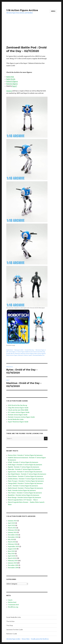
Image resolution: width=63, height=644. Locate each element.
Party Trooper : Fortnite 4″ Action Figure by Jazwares (26, 481)
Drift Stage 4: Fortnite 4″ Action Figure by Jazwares (25, 465)
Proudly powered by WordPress (40, 639)
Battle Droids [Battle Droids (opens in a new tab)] (11, 79)
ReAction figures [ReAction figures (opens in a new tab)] (12, 84)
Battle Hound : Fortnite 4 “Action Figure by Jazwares (25, 488)
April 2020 (12, 556)
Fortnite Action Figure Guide (18, 415)
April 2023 (11, 523)
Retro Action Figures (40, 353)
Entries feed (12, 602)
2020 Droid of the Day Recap (18, 405)
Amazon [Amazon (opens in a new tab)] (9, 91)
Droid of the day (41, 352)
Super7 (30, 355)
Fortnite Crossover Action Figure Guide (21, 417)
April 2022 (12, 525)
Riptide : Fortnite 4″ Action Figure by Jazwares (24, 467)
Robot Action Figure (12, 355)
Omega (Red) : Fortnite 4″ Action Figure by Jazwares (25, 483)
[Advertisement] (32, 33)
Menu (53, 11)
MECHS (13, 353)
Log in (10, 600)
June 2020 (11, 551)
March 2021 (12, 542)
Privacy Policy (26, 639)
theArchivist (10, 350)
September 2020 (13, 546)
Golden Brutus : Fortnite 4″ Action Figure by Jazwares (26, 479)
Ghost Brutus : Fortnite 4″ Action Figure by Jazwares (26, 476)
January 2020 (12, 563)
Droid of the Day (29, 350)
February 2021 (13, 544)
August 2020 (12, 549)
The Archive (10, 621)
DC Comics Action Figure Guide (19, 412)
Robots (26, 355)
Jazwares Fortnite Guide (15, 630)
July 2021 (11, 539)
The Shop (10, 626)
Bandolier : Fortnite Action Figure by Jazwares (24, 495)
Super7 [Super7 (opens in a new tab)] (15, 86)
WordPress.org (13, 607)
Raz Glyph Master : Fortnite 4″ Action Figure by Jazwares (27, 474)
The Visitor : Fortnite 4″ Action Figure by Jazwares (25, 493)
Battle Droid (29, 352)
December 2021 (13, 535)
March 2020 (12, 558)
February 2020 (13, 561)
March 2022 (12, 528)
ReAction (18, 353)
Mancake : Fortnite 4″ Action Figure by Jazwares (24, 469)
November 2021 (13, 537)
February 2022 (13, 530)
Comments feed (13, 605)
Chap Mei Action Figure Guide (18, 408)
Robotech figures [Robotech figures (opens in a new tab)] (12, 81)
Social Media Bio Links (16, 419)
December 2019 (13, 565)
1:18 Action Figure (40, 350)
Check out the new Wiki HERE (18, 410)
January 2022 (12, 532)
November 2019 (13, 568)
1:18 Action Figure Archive (22, 10)
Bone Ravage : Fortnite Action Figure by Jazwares (25, 497)
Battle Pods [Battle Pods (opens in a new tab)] (10, 77)
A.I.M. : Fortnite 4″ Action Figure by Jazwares (23, 486)
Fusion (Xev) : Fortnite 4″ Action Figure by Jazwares (25, 455)
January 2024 (12, 521)
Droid (34, 352)
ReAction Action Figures (27, 353)
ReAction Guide (12, 634)
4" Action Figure (20, 352)
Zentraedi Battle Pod (39, 355)
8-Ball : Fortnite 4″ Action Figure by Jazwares (23, 462)
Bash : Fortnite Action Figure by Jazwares (22, 490)
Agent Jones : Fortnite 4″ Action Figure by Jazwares (25, 472)
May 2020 (11, 554)
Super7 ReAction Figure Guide (18, 422)
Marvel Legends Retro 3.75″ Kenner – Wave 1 (23, 500)
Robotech (21, 355)
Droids (8, 353)
